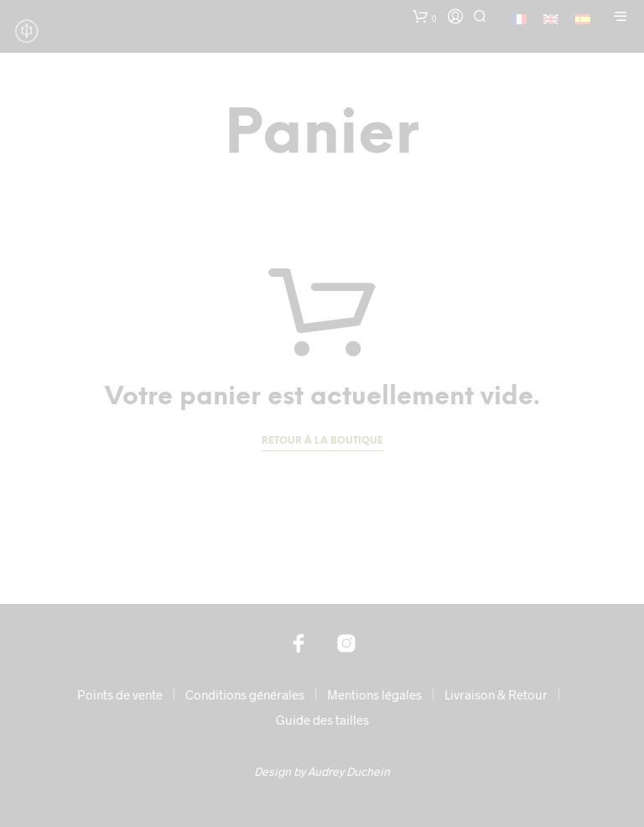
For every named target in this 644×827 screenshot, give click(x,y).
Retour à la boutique (322, 441)
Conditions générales (245, 694)
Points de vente (120, 694)
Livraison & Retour (496, 694)
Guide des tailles (322, 720)
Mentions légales (374, 694)
